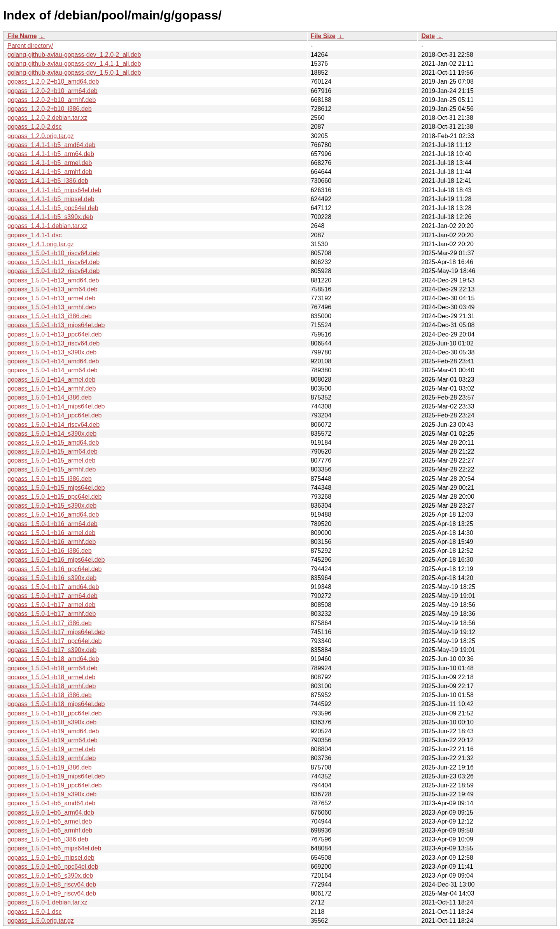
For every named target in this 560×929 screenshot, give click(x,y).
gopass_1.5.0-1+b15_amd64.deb (53, 443)
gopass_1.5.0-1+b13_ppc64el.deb (54, 334)
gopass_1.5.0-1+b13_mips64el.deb (56, 325)
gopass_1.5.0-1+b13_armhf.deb (52, 307)
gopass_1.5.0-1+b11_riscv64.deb (53, 262)
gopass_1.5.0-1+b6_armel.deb (50, 821)
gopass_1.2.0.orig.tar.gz (41, 136)
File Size (323, 36)
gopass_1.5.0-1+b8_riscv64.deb (52, 884)
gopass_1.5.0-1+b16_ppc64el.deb (54, 569)
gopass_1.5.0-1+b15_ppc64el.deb (54, 497)
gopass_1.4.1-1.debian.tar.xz (47, 226)
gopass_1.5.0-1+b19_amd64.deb (53, 731)
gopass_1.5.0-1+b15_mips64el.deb (56, 488)
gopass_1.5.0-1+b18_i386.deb (50, 695)
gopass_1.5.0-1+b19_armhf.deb (52, 758)
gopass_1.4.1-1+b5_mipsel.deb (51, 199)
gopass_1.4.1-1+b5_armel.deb (50, 163)
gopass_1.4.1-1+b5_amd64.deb (51, 145)
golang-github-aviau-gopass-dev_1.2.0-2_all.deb (74, 55)
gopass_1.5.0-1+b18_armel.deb (51, 677)
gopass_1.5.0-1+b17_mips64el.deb (56, 632)
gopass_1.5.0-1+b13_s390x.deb (52, 352)
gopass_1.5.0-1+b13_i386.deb (50, 316)
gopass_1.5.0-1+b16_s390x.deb (52, 578)
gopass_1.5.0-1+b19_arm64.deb (52, 740)
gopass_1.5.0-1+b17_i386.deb (50, 623)
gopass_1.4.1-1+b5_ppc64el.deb (53, 208)
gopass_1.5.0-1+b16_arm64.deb (52, 524)
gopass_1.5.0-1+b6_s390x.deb (50, 876)
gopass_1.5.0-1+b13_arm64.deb (52, 289)
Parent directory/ (30, 46)
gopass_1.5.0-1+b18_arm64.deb (52, 668)
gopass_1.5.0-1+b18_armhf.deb (52, 686)
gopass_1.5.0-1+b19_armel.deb (51, 749)
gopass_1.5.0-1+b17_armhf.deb (52, 614)
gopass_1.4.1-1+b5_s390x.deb (50, 217)
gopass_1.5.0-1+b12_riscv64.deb (53, 271)
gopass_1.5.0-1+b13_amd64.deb (53, 280)
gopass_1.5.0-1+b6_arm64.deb (51, 812)
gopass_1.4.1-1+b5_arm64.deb (51, 154)
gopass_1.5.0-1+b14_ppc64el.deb (54, 415)
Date (428, 36)
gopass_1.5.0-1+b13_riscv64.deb (53, 343)
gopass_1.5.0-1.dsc (35, 912)
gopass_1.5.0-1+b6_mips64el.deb (54, 848)
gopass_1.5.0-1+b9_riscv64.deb (52, 893)
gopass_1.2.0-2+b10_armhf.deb (52, 100)
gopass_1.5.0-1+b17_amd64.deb (53, 587)
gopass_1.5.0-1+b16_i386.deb (50, 551)
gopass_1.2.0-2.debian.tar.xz (47, 118)
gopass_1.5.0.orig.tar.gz (41, 921)
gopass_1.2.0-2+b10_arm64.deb (52, 91)
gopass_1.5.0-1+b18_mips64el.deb (56, 704)
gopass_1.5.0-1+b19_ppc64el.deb (54, 785)
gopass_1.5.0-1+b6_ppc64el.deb (53, 867)
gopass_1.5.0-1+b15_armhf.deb (52, 469)
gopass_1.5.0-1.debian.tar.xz (47, 902)
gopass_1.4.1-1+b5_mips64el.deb (54, 190)
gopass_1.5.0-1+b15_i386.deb (50, 479)
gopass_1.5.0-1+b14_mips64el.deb (56, 406)
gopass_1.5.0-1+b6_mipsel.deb (51, 858)
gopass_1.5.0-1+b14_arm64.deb (52, 370)
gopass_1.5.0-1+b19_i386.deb (50, 767)
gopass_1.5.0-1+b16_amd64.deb (53, 514)
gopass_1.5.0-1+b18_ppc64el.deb (54, 713)
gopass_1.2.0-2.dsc (35, 127)
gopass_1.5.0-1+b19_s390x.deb (52, 794)
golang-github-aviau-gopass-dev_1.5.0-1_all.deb (74, 73)
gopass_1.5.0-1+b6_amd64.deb (51, 803)
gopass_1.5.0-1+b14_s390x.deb (52, 434)
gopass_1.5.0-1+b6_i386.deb (48, 839)
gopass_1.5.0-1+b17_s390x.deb (52, 650)
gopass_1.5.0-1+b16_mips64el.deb (56, 560)
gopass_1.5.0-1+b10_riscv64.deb (53, 253)
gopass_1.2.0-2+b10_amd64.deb (53, 82)
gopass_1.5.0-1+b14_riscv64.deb (53, 425)
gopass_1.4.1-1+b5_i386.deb (48, 181)
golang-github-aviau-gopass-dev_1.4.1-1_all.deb (74, 64)
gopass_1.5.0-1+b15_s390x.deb (52, 506)
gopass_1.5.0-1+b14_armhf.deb (52, 388)
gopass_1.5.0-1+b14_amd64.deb (53, 361)
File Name (22, 36)
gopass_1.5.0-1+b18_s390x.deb (52, 722)
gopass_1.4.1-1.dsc (35, 235)
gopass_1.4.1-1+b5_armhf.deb (50, 172)
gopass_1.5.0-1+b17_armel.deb (51, 605)
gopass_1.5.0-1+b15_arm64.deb (52, 451)
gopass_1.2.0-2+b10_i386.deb (50, 109)
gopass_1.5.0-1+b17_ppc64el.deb (54, 641)
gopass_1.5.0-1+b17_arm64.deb (52, 596)
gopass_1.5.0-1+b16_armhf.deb (52, 542)
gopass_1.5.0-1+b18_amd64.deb (53, 659)
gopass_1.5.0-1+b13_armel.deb (51, 298)
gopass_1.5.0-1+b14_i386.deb (50, 397)
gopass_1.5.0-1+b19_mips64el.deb (56, 776)
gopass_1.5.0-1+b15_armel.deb (51, 460)
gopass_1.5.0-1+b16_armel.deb (51, 533)
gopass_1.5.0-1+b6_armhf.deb (50, 830)
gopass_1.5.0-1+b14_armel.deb (51, 379)
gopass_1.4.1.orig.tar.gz (41, 244)
